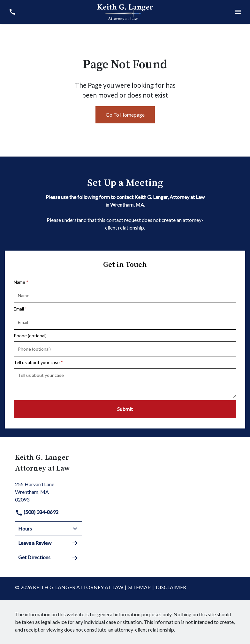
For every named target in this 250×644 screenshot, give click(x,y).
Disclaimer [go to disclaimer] (171, 587)
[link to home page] (125, 11)
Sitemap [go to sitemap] (140, 587)
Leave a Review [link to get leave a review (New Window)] (49, 543)
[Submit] (125, 409)
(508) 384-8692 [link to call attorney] (37, 512)
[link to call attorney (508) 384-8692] (12, 12)
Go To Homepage (125, 115)
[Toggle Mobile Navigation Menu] (238, 12)
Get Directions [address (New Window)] (49, 558)
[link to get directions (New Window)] (49, 491)
